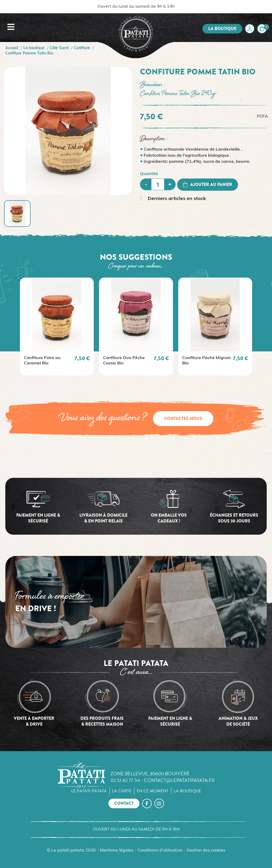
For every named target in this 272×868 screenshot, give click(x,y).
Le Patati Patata (89, 791)
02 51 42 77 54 (125, 780)
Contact (124, 803)
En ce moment (153, 791)
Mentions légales (117, 850)
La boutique (222, 29)
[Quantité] (158, 184)
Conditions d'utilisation (160, 850)
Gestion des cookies (206, 850)
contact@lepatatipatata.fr (179, 780)
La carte (122, 791)
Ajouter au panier (208, 184)
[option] (57, 326)
